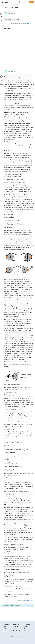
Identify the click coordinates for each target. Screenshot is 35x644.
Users (4, 627)
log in (8, 605)
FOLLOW (24, 24)
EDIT (32, 24)
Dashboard (17, 631)
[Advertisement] (17, 48)
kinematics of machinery (12, 20)
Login (32, 2)
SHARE (28, 24)
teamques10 (9, 13)
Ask (25, 2)
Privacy (26, 631)
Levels (4, 629)
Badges (5, 631)
